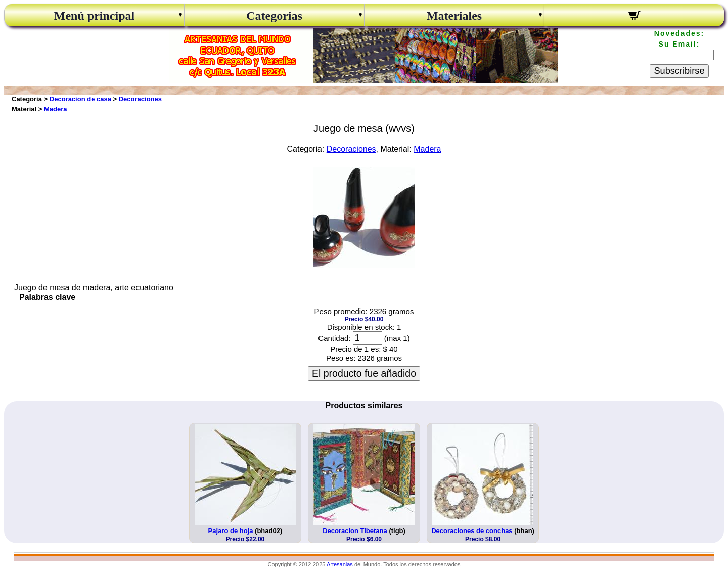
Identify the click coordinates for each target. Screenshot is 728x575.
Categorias (274, 16)
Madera (56, 109)
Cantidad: (334, 338)
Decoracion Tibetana (355, 531)
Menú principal (94, 16)
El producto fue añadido (364, 373)
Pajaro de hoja (231, 531)
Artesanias (340, 564)
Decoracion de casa (80, 99)
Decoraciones (140, 99)
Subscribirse (679, 71)
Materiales (454, 16)
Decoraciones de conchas (472, 531)
